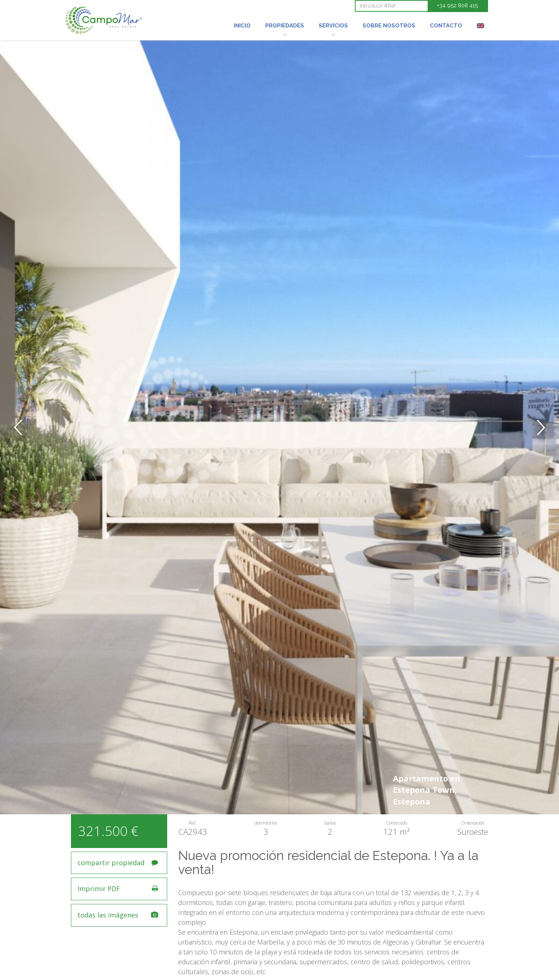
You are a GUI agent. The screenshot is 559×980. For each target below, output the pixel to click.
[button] (285, 16)
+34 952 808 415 (457, 5)
